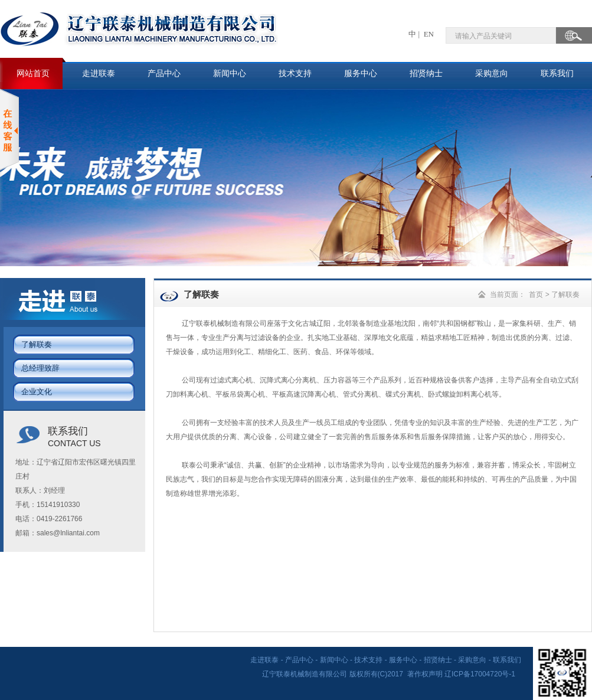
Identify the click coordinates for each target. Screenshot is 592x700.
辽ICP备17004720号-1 (481, 674)
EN (428, 34)
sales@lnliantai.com (68, 533)
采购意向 (492, 73)
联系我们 (557, 73)
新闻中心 (230, 73)
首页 (536, 295)
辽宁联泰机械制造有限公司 (224, 323)
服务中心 (361, 73)
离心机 (242, 380)
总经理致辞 (40, 368)
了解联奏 (37, 344)
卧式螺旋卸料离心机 (460, 394)
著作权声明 (425, 674)
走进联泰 (99, 73)
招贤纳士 (426, 73)
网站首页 (33, 73)
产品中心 (164, 73)
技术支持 (295, 73)
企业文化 (37, 392)
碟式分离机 (403, 394)
